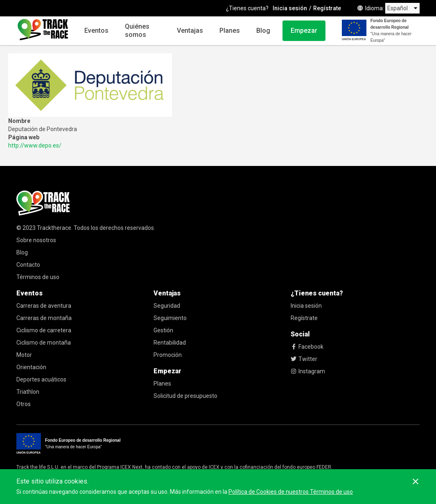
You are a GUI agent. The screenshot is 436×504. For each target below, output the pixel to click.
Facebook (307, 347)
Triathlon (28, 392)
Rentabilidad (170, 343)
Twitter (304, 359)
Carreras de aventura (44, 306)
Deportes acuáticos (41, 379)
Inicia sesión (290, 8)
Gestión (163, 330)
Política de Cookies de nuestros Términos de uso (291, 492)
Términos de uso (38, 277)
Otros (24, 404)
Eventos (96, 31)
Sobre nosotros (36, 240)
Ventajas (190, 31)
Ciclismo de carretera (44, 330)
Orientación (31, 367)
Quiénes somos (137, 31)
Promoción (168, 355)
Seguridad (167, 306)
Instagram (308, 371)
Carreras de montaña (44, 318)
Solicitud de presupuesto (185, 396)
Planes (230, 31)
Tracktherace (54, 228)
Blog (263, 31)
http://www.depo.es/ (35, 145)
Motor (24, 355)
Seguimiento (170, 318)
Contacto (28, 265)
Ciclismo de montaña (44, 343)
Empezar (304, 31)
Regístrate (327, 8)
